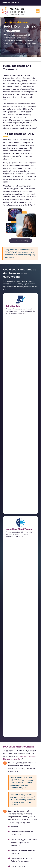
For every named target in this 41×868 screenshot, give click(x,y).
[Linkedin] (23, 859)
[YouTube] (29, 859)
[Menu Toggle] (38, 11)
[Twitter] (12, 859)
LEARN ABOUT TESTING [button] (12, 51)
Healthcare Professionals (12, 3)
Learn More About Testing (19, 335)
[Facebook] (18, 859)
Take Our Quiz (13, 306)
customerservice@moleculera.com (22, 852)
